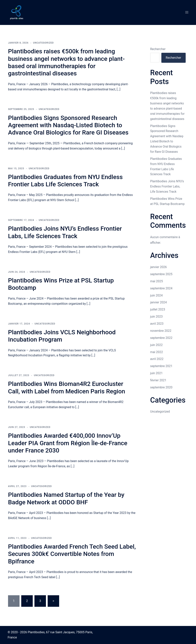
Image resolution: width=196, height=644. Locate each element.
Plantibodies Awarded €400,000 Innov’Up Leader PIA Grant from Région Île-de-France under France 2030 (68, 443)
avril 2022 (157, 359)
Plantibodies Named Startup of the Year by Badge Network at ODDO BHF (66, 498)
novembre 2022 (161, 331)
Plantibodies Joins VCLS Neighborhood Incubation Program (62, 336)
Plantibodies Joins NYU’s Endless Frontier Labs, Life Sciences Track (65, 232)
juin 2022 (156, 345)
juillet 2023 (158, 309)
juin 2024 (156, 295)
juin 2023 (156, 317)
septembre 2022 (161, 338)
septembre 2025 (161, 274)
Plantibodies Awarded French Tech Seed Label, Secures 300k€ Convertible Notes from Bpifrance (72, 554)
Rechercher (158, 49)
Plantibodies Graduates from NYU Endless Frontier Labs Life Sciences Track (65, 181)
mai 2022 (157, 352)
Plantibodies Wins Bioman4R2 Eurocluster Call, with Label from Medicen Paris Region (67, 387)
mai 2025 (157, 281)
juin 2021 (156, 373)
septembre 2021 (161, 366)
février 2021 (158, 380)
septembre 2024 (161, 288)
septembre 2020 (161, 387)
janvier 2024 (159, 302)
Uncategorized (43, 43)
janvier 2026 (159, 267)
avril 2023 (157, 324)
